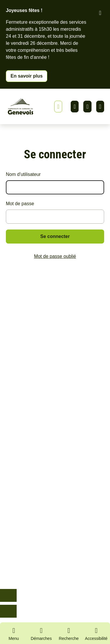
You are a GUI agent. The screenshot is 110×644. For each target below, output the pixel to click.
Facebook (87, 107)
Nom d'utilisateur (23, 174)
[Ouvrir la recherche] (69, 633)
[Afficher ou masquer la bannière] (58, 107)
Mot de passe (20, 204)
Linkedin (75, 107)
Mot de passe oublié (55, 256)
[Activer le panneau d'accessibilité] (96, 635)
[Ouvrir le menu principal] (14, 633)
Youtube (100, 107)
